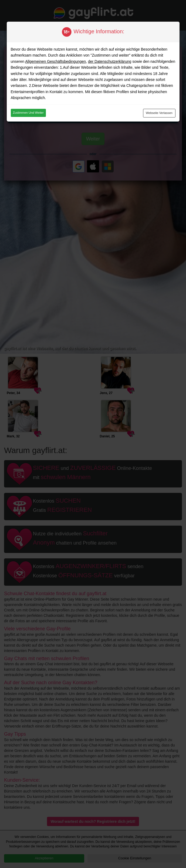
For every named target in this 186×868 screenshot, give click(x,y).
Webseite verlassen (159, 113)
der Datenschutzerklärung (110, 61)
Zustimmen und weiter (28, 113)
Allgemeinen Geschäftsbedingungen (55, 61)
